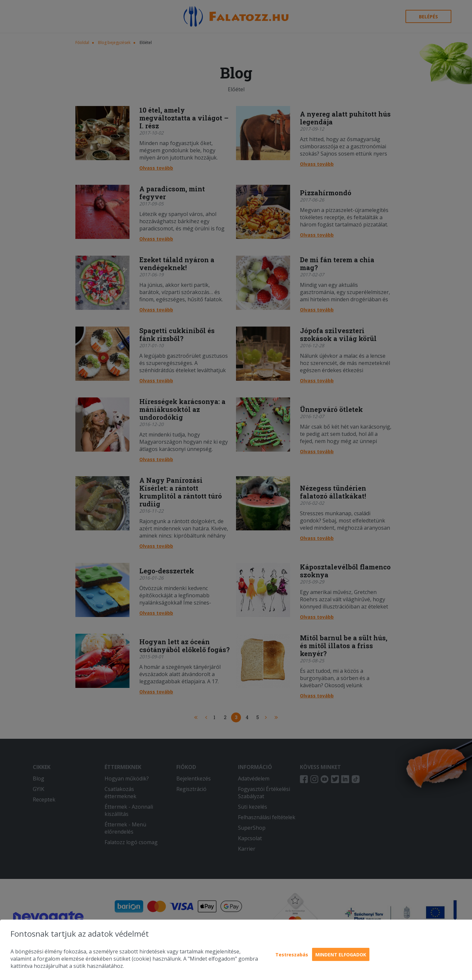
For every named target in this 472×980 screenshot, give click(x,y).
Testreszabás (292, 955)
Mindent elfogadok (341, 955)
